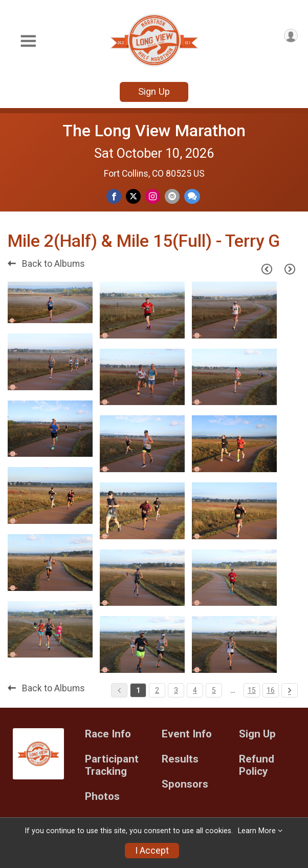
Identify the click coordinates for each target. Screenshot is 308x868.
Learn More (257, 831)
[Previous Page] (267, 269)
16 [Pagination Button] (271, 690)
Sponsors (185, 784)
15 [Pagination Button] (252, 690)
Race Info (108, 734)
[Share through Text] (192, 196)
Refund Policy (257, 765)
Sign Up (154, 91)
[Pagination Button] (290, 690)
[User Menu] (291, 36)
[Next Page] (290, 269)
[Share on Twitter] (133, 196)
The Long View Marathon (154, 131)
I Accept (152, 851)
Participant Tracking (112, 765)
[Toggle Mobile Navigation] (28, 41)
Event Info (187, 734)
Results (180, 759)
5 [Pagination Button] (214, 690)
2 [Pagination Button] (157, 690)
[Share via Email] (172, 196)
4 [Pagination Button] (195, 690)
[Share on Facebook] (114, 196)
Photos (102, 797)
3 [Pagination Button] (176, 690)
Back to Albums (46, 264)
